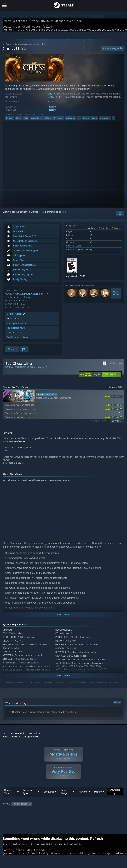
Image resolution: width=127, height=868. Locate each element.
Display (98, 794)
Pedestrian (20, 443)
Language (49, 794)
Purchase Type (28, 794)
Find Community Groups (18, 339)
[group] (63, 806)
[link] (90, 376)
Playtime (83, 794)
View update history (16, 325)
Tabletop (48, 120)
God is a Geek (16, 465)
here (60, 714)
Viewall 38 (116, 295)
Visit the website (16, 316)
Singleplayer (105, 120)
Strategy (10, 120)
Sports (94, 120)
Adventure (25, 296)
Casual (86, 120)
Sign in (6, 214)
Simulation (59, 120)
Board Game (36, 120)
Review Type (8, 794)
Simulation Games (23, 46)
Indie (26, 120)
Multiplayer (70, 120)
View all (117, 704)
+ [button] (113, 120)
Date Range (64, 794)
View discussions (15, 335)
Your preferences (31, 739)
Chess (19, 120)
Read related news (16, 330)
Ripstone (52, 109)
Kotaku (6, 453)
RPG (47, 296)
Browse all (115, 389)
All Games (7, 46)
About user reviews (12, 739)
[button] (112, 376)
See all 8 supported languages (80, 252)
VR (79, 120)
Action (16, 296)
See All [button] (116, 423)
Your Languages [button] (20, 806)
